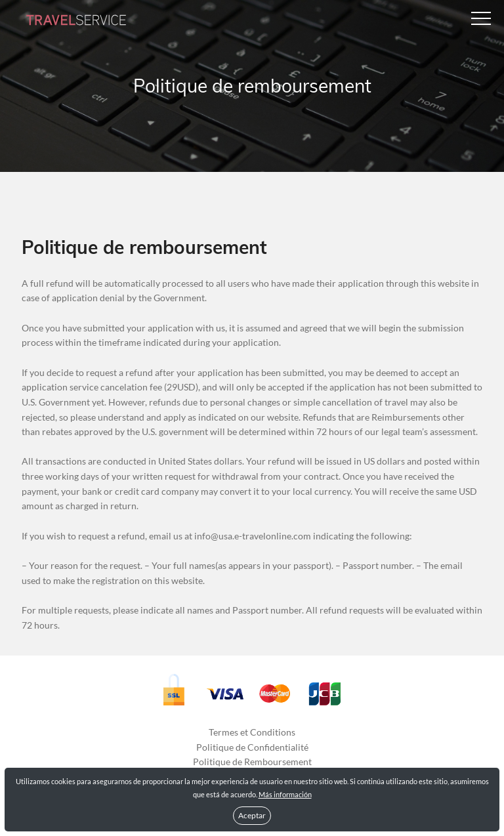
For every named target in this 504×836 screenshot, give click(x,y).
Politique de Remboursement (252, 762)
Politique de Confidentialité (252, 747)
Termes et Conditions (252, 732)
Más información (285, 794)
